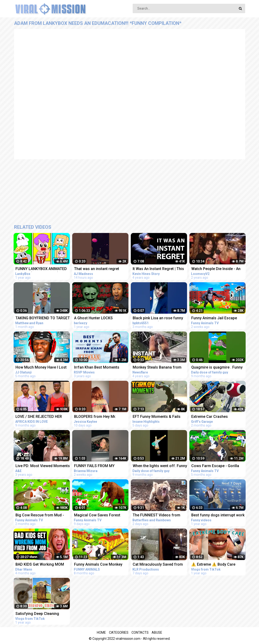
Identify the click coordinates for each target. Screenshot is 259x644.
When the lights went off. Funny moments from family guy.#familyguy (160, 466)
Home (101, 633)
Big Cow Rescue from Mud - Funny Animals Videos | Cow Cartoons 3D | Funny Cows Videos (40, 516)
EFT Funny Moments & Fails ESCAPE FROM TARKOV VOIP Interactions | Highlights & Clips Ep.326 (160, 417)
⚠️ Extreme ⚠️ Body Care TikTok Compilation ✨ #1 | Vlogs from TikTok (214, 565)
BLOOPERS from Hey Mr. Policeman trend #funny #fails (100, 417)
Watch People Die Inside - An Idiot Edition (216, 269)
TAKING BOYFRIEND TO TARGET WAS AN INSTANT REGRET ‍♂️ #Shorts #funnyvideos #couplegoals (43, 318)
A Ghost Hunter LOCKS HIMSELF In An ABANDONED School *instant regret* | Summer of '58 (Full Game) (98, 318)
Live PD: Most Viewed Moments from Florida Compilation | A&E (43, 466)
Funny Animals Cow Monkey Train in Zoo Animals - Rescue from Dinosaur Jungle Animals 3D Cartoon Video (100, 565)
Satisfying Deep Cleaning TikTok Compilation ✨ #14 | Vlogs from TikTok (40, 614)
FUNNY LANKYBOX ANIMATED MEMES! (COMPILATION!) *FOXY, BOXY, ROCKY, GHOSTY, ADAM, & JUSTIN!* (42, 269)
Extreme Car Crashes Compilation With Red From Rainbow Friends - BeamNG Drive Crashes (215, 417)
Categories (119, 633)
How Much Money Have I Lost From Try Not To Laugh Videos (42, 368)
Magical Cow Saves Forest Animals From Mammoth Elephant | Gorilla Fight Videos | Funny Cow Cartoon (101, 516)
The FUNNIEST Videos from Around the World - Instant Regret (156, 516)
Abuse (157, 633)
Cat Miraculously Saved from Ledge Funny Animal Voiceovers (158, 565)
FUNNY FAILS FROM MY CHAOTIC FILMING (94, 466)
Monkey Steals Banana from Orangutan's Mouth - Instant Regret (157, 368)
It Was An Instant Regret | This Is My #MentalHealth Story (158, 269)
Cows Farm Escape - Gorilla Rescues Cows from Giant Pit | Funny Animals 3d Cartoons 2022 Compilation (218, 466)
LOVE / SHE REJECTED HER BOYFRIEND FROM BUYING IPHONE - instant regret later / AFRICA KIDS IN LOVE (41, 417)
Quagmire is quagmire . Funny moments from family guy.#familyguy (217, 368)
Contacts (140, 633)
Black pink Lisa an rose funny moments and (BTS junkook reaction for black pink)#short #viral (159, 318)
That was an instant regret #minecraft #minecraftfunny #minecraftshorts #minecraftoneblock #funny (99, 269)
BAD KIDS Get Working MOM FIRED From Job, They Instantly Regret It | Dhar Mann (42, 565)
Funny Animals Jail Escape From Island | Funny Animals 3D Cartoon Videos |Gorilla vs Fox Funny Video (218, 318)
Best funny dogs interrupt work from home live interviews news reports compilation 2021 (218, 516)
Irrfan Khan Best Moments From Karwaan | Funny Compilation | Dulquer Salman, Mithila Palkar (100, 368)
